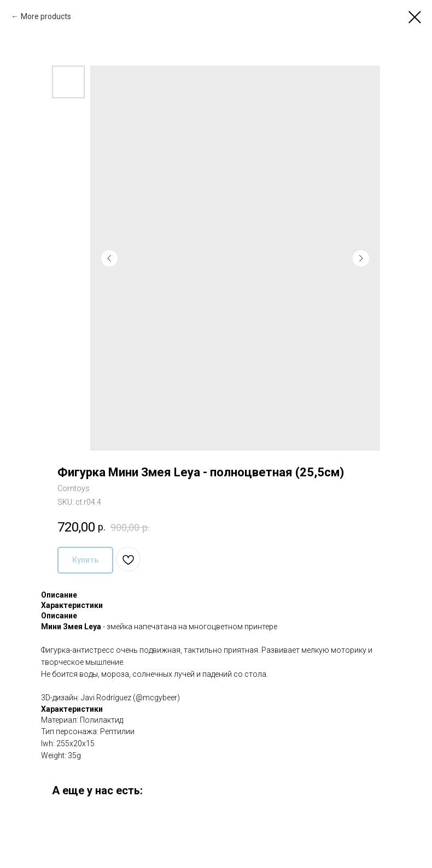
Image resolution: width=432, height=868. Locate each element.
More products (46, 16)
